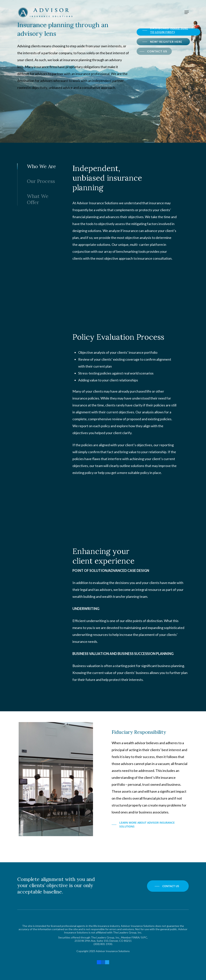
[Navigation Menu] (187, 12)
